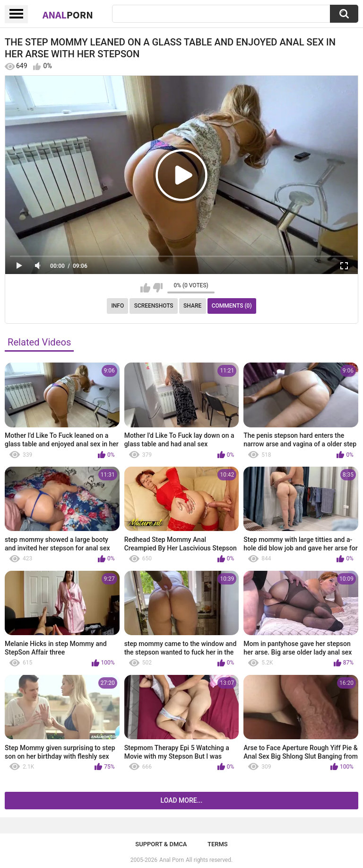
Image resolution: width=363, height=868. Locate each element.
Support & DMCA (161, 844)
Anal (68, 15)
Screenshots (154, 306)
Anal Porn (172, 860)
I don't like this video (158, 288)
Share (192, 306)
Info (117, 306)
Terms (218, 844)
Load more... (182, 800)
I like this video (145, 288)
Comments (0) (232, 306)
